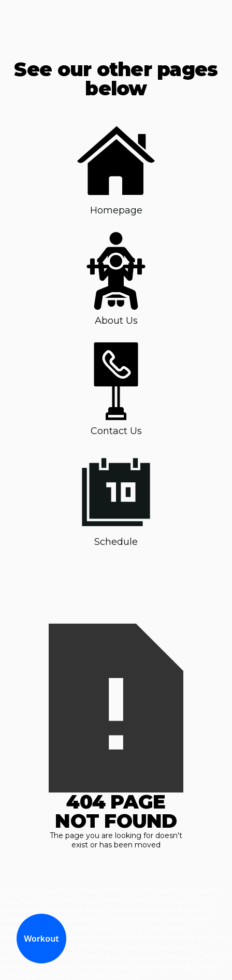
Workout (41, 939)
